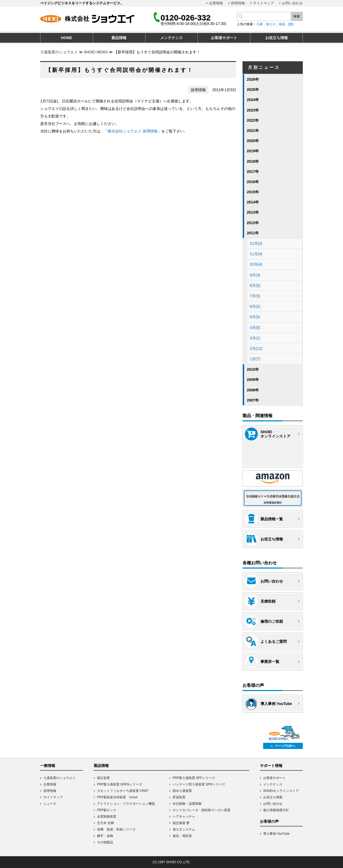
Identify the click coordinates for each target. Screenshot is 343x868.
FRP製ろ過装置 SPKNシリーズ (120, 784)
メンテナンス (273, 784)
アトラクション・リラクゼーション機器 (126, 804)
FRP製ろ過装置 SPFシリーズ (194, 778)
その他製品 (105, 842)
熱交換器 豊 (181, 823)
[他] (291, 24)
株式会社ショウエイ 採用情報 (133, 131)
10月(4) (256, 264)
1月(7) (255, 359)
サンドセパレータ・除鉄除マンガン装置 (202, 810)
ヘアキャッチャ (184, 817)
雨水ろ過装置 (182, 791)
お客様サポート (274, 778)
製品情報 (101, 766)
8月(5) (255, 285)
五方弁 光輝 (105, 823)
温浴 (282, 24)
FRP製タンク (107, 810)
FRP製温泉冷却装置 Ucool (117, 797)
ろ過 (259, 24)
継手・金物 (105, 836)
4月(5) (255, 328)
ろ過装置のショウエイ (59, 52)
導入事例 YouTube (276, 834)
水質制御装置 (107, 817)
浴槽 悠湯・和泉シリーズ (116, 829)
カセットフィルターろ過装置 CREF (123, 791)
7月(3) (255, 296)
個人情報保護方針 (276, 810)
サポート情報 (271, 766)
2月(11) (256, 348)
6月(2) (255, 306)
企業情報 (216, 3)
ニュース (50, 804)
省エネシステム (184, 829)
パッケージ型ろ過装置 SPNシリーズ (199, 784)
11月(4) (256, 254)
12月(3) (256, 243)
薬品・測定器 (182, 836)
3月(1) (255, 338)
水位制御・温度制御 (187, 804)
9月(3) (255, 275)
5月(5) (255, 317)
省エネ (271, 24)
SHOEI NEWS (96, 52)
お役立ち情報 (273, 797)
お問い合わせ (292, 3)
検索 (297, 16)
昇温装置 (179, 797)
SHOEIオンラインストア (281, 791)
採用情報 (238, 3)
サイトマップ (263, 3)
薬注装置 (103, 778)
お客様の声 (269, 821)
